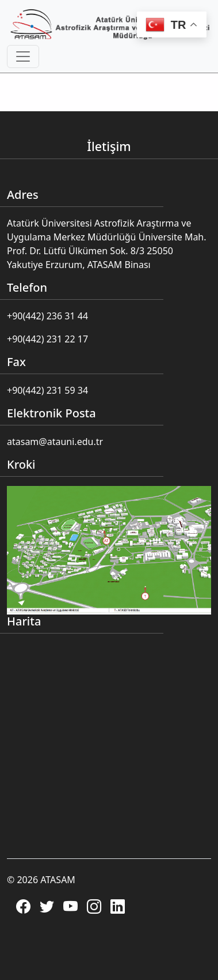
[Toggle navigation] (23, 56)
